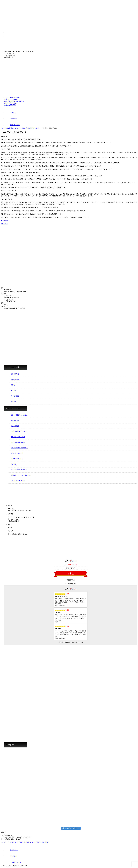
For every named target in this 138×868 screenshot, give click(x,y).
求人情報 (13, 464)
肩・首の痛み (15, 396)
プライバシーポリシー (18, 481)
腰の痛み (13, 391)
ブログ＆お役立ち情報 (18, 437)
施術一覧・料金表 (14, 101)
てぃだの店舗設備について (19, 470)
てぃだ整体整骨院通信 (18, 442)
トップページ (12, 98)
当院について (11, 99)
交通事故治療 (15, 420)
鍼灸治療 (13, 401)
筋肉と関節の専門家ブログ (19, 448)
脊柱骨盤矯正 (15, 380)
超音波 (13, 385)
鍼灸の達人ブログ (16, 453)
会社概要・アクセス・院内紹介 (21, 475)
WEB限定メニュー (16, 459)
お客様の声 (10, 105)
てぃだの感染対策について (19, 431)
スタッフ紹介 (11, 103)
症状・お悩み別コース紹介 (19, 415)
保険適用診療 (15, 374)
